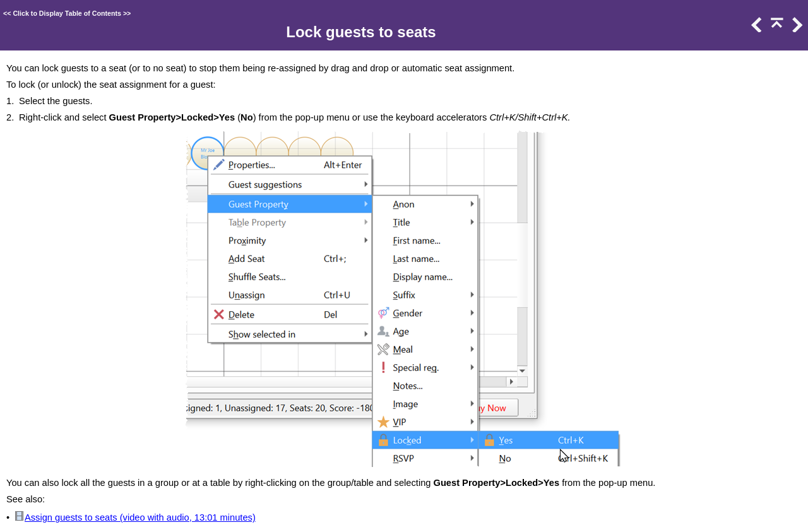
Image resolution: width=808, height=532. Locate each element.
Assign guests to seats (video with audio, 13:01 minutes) (140, 517)
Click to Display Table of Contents (67, 13)
